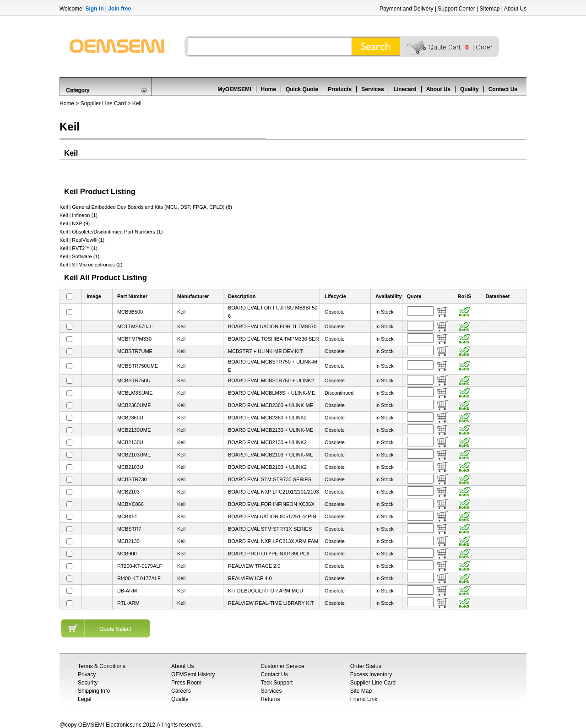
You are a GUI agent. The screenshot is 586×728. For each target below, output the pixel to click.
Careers (181, 691)
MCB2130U (130, 442)
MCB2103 (128, 492)
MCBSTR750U (134, 380)
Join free (119, 9)
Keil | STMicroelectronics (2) (91, 265)
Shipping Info (94, 691)
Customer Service (282, 666)
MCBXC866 (130, 504)
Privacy (87, 674)
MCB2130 (128, 541)
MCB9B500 (130, 312)
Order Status (366, 666)
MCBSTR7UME (135, 351)
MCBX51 (127, 516)
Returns (270, 699)
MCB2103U (130, 467)
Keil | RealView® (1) (82, 240)
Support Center (456, 9)
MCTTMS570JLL (136, 326)
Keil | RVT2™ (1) (79, 248)
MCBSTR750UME (138, 366)
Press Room (186, 683)
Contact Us (503, 89)
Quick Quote (302, 89)
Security (88, 683)
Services (372, 89)
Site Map (361, 691)
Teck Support (277, 683)
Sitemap (489, 9)
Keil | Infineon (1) (79, 215)
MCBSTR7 (129, 529)
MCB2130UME (134, 430)
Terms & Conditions (102, 666)
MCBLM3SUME (135, 393)
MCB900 (127, 554)
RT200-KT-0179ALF (140, 566)
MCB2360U (130, 418)
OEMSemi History (193, 674)
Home (269, 89)
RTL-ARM (128, 603)
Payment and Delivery (406, 9)
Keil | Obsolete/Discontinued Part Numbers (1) (111, 232)
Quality (469, 89)
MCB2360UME (134, 405)
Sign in (94, 9)
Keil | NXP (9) (75, 223)
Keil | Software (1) (79, 256)
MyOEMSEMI (234, 89)
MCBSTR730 (132, 479)
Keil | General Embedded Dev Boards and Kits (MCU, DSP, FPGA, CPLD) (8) (146, 207)
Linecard (405, 89)
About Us (515, 9)
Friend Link (364, 699)
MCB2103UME (134, 455)
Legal (84, 699)
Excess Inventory (371, 674)
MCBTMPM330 (134, 339)
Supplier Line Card (103, 103)
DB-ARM (127, 591)
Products (340, 89)
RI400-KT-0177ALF (139, 578)
